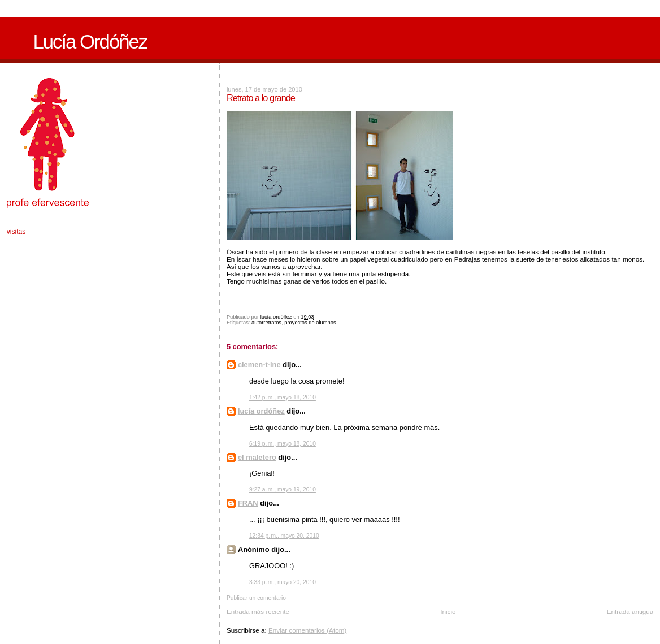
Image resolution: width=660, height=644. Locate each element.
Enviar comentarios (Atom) (307, 630)
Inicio (448, 612)
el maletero (257, 457)
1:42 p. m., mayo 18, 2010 (283, 397)
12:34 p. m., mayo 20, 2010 (284, 536)
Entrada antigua (630, 612)
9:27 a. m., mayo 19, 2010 (283, 489)
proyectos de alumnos (310, 323)
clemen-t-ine (259, 365)
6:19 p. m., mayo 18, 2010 (283, 444)
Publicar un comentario (256, 598)
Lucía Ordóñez (90, 42)
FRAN (248, 503)
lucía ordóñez (261, 411)
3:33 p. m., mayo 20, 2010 (283, 582)
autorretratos (266, 323)
